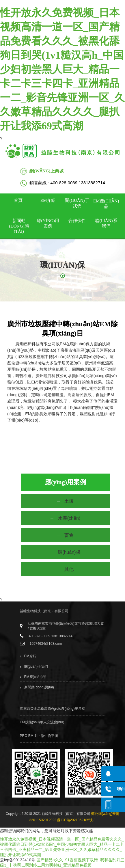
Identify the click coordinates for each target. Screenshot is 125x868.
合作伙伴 (77, 221)
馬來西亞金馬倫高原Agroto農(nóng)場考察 (53, 709)
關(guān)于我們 (77, 203)
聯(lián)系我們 (106, 223)
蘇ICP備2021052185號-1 (76, 820)
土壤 (69, 501)
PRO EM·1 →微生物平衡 (39, 736)
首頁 (18, 200)
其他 (69, 569)
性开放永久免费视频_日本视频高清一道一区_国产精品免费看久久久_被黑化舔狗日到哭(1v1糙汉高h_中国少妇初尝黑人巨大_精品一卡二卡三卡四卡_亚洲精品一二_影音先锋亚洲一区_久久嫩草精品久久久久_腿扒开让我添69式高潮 (62, 69)
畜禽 (69, 535)
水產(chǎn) (69, 518)
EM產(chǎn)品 (106, 204)
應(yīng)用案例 (48, 223)
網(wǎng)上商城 (46, 171)
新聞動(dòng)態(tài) (19, 226)
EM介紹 (48, 200)
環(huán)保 (69, 552)
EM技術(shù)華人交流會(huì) (42, 722)
